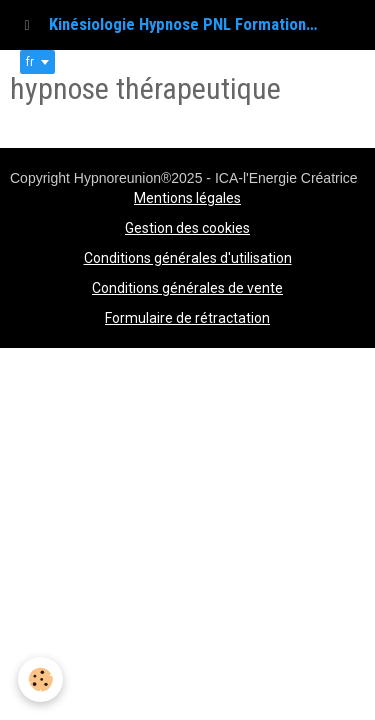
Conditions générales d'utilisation (188, 258)
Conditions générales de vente (187, 288)
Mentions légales (187, 198)
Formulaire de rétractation (187, 318)
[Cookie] (40, 679)
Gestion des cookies (187, 228)
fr (30, 62)
